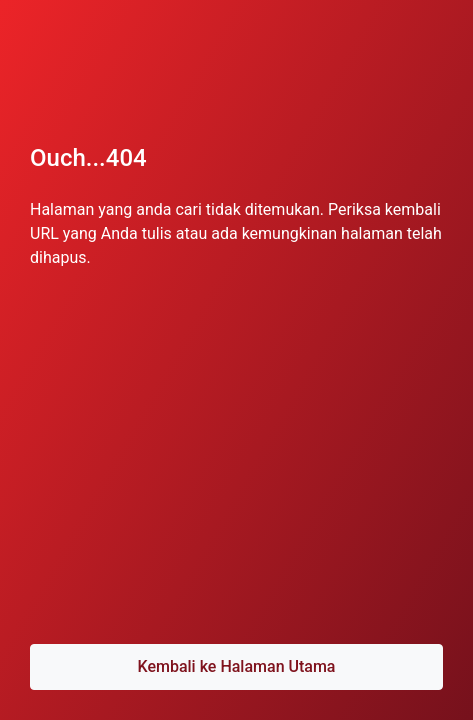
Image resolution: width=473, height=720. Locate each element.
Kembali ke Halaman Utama (236, 666)
